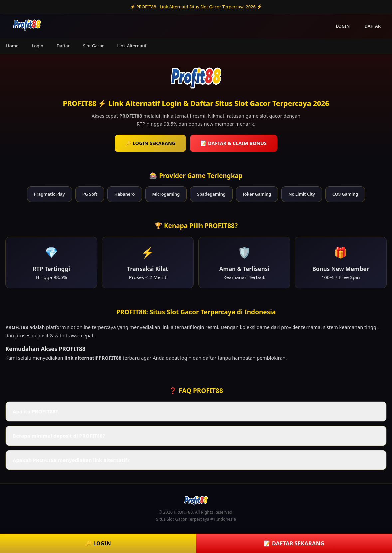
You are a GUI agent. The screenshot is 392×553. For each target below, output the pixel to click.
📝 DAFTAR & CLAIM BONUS (234, 143)
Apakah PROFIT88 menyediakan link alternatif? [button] (71, 460)
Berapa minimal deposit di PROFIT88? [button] (59, 436)
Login (37, 46)
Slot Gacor (94, 46)
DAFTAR (373, 26)
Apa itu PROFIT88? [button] (35, 411)
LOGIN (343, 26)
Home (12, 46)
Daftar (63, 46)
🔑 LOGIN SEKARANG (150, 143)
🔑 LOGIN (98, 543)
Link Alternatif (132, 46)
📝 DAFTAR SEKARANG (294, 543)
